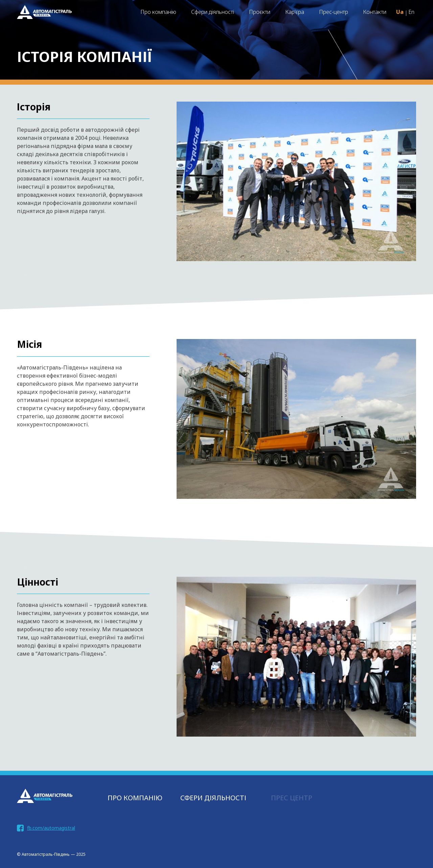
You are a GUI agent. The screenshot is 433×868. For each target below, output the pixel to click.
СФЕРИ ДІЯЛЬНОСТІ (213, 798)
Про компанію (158, 12)
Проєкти (260, 12)
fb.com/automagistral (51, 828)
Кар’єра (295, 12)
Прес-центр (334, 12)
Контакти (375, 12)
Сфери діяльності (213, 12)
